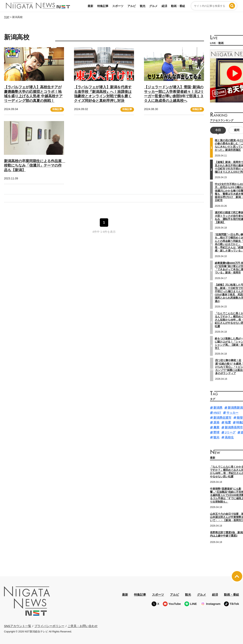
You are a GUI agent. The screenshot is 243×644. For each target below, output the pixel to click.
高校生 (229, 437)
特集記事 (103, 6)
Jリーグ (230, 432)
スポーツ (118, 6)
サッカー (232, 413)
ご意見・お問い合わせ (83, 626)
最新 (90, 6)
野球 (216, 432)
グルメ (153, 6)
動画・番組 (178, 6)
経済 (164, 6)
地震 (228, 422)
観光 (143, 6)
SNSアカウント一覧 (18, 626)
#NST (217, 413)
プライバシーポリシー (49, 626)
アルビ (132, 6)
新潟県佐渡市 (222, 418)
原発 (216, 422)
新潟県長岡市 (234, 427)
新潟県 (218, 408)
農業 (216, 427)
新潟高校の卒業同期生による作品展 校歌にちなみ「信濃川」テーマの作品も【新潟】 (35, 165)
